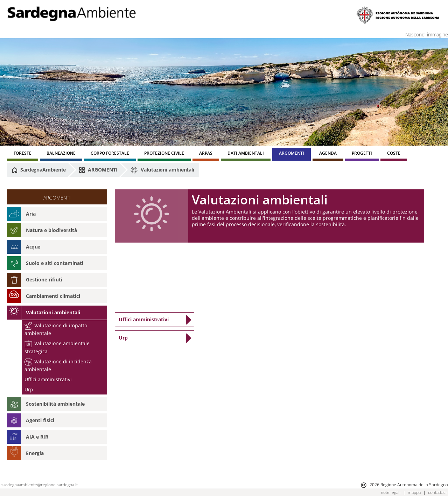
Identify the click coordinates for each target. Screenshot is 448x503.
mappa (414, 492)
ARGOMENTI (98, 170)
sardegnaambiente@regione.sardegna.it (40, 485)
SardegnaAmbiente (39, 170)
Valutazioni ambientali (162, 170)
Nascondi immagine (427, 34)
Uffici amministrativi (48, 379)
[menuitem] (23, 154)
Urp (29, 389)
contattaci (437, 492)
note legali (391, 492)
